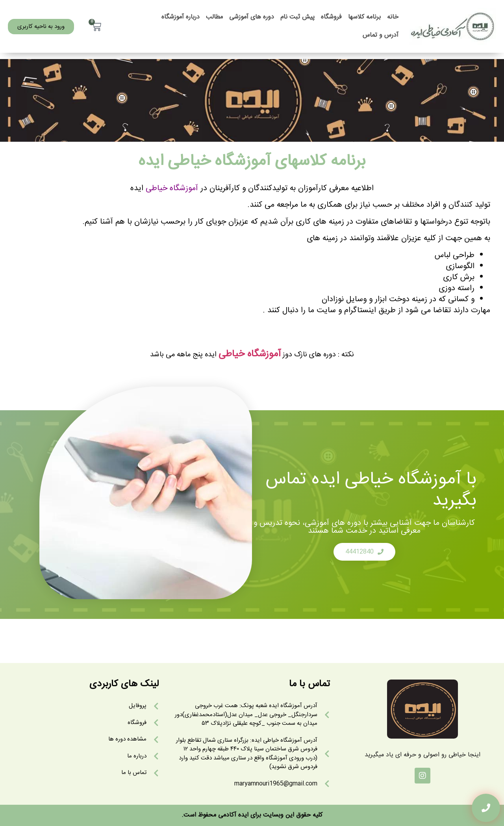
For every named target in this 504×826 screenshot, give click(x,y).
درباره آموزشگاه (181, 17)
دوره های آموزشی (252, 17)
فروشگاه (331, 17)
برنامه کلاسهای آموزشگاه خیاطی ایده (252, 161)
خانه (393, 17)
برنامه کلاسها (364, 17)
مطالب (214, 17)
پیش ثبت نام (297, 17)
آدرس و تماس (381, 35)
